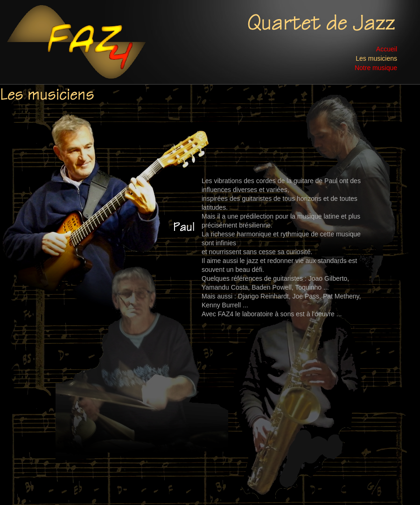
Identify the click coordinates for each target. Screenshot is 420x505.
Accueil (387, 48)
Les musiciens (376, 58)
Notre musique (376, 67)
